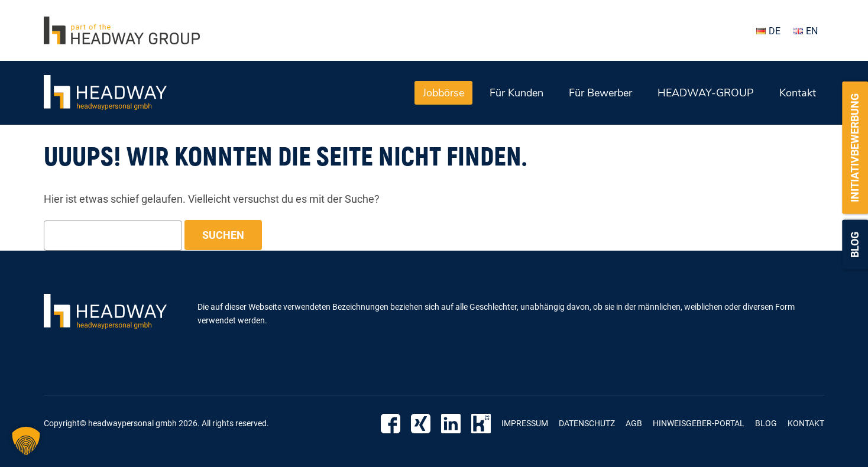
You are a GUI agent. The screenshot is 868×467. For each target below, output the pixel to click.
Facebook (391, 424)
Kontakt (798, 93)
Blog (855, 245)
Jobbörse (443, 93)
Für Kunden (516, 93)
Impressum (525, 423)
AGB (634, 423)
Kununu (481, 424)
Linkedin (451, 424)
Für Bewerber (600, 93)
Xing (421, 424)
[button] (26, 441)
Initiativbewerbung (855, 148)
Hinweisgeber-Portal (699, 423)
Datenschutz (587, 423)
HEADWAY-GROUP (706, 93)
